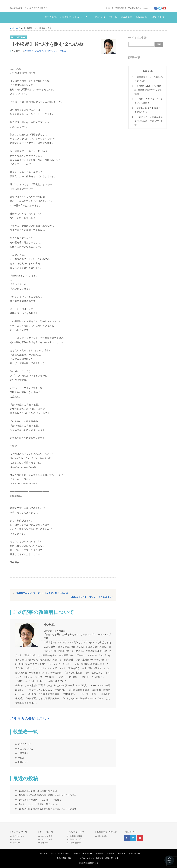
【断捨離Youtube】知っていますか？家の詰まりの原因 (41, 593)
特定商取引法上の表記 (60, 854)
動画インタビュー (77, 839)
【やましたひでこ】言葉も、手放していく (39, 804)
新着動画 (16, 843)
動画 (77, 17)
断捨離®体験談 (76, 836)
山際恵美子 (23, 753)
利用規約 (110, 854)
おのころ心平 (24, 744)
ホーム (111, 8)
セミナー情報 (47, 839)
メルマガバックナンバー (47, 51)
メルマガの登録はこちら (30, 719)
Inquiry (146, 8)
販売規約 (99, 854)
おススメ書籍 (47, 836)
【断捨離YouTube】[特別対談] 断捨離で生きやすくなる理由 (47, 795)
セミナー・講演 (91, 17)
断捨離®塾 (122, 8)
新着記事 (67, 17)
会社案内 (44, 854)
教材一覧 (45, 843)
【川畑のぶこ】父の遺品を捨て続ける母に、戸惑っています (47, 809)
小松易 (63, 51)
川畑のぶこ (23, 762)
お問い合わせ (136, 8)
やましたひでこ (26, 749)
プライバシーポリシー (83, 854)
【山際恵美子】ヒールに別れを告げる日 (37, 791)
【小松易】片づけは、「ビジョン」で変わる (40, 800)
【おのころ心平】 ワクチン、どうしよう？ (91, 597)
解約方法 (122, 854)
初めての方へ (52, 17)
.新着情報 (29, 51)
